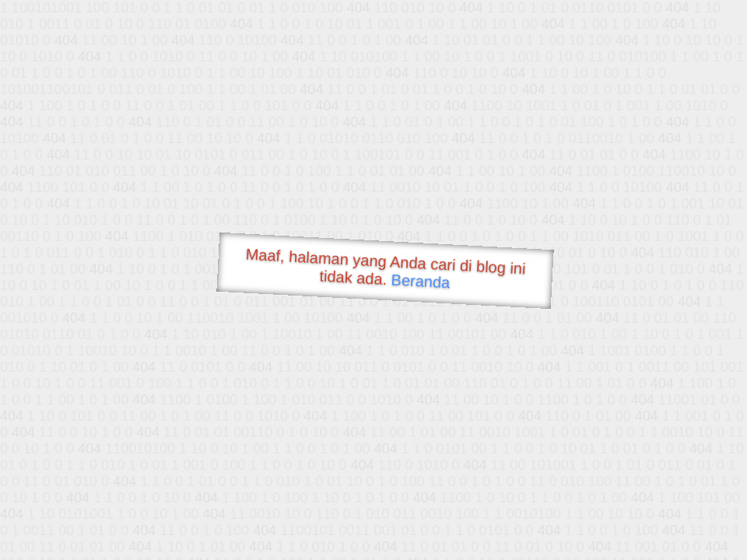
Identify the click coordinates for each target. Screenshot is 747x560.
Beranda (421, 281)
